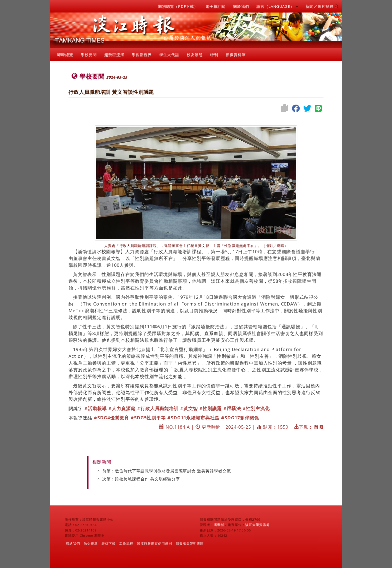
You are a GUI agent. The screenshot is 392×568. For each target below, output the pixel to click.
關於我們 (241, 6)
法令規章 (91, 543)
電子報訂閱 (215, 6)
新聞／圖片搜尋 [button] (322, 6)
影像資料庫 (236, 55)
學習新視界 (142, 55)
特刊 (214, 55)
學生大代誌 (169, 55)
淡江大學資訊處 (257, 525)
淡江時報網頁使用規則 (154, 543)
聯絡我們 (73, 543)
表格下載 (108, 543)
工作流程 (126, 543)
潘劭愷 (219, 525)
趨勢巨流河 (114, 55)
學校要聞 (89, 55)
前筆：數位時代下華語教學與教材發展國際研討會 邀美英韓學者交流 (167, 471)
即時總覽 (65, 55)
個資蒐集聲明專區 (190, 543)
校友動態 (195, 55)
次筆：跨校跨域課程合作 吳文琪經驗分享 (141, 479)
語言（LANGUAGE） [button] (277, 6)
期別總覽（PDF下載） (178, 6)
